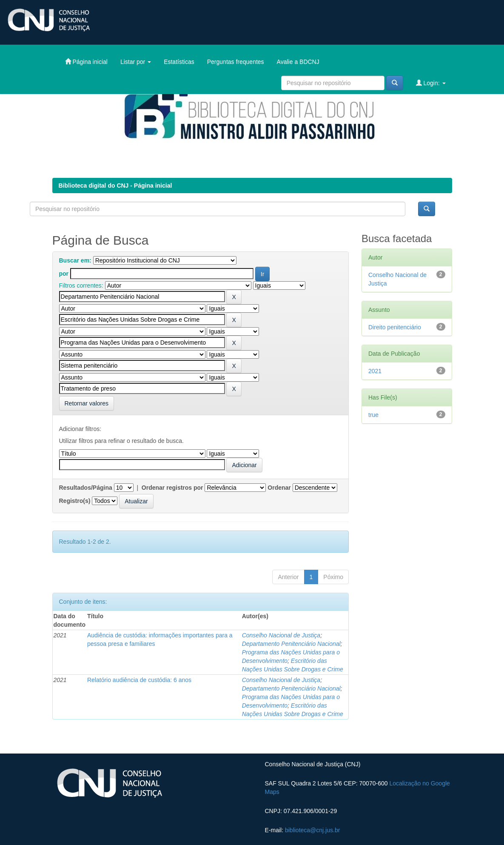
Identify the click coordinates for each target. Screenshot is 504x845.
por (64, 274)
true (373, 415)
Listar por (136, 62)
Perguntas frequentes (236, 62)
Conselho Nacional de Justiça (281, 635)
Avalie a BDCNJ (298, 62)
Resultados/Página (86, 488)
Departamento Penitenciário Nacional (291, 644)
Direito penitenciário (395, 327)
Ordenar (279, 488)
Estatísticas (179, 62)
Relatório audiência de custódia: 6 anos (139, 680)
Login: (431, 83)
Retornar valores (87, 403)
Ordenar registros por (172, 488)
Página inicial (86, 61)
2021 (375, 371)
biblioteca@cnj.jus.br (312, 830)
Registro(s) (75, 501)
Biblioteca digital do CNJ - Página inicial (115, 186)
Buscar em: (75, 260)
